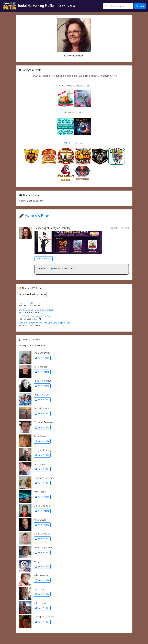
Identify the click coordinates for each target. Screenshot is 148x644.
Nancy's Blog (37, 216)
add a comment (44, 259)
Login (51, 268)
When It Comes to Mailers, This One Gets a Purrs (45, 323)
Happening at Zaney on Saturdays (53, 228)
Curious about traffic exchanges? (37, 310)
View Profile (42, 358)
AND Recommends (74, 143)
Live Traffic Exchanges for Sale (35, 316)
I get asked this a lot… (31, 303)
